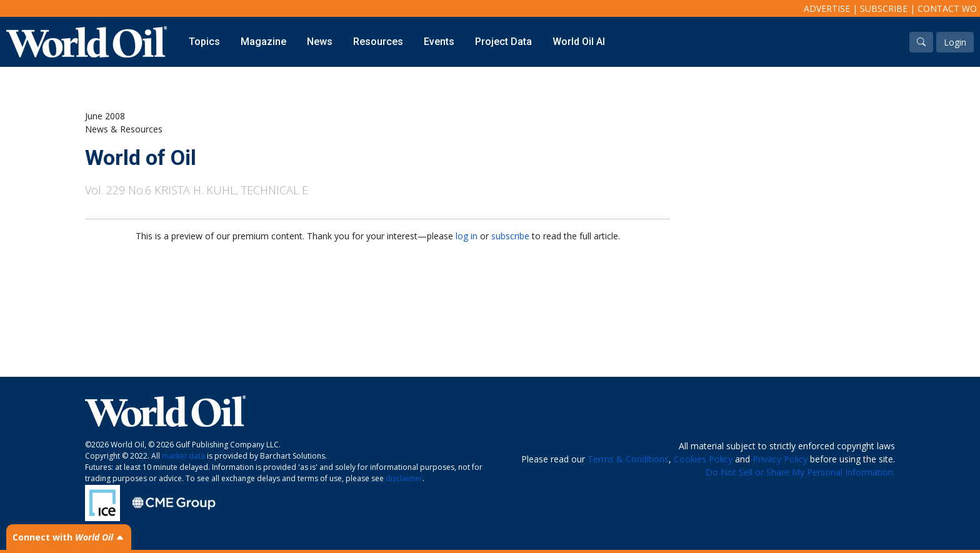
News (320, 42)
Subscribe (884, 8)
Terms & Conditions (628, 459)
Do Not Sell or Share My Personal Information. (800, 472)
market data (183, 456)
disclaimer (404, 478)
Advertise (827, 8)
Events (439, 42)
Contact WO (947, 8)
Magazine (263, 42)
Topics (204, 42)
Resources (378, 42)
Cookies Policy (703, 459)
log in (467, 236)
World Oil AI (579, 42)
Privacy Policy (780, 459)
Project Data (503, 42)
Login (955, 42)
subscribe (510, 236)
